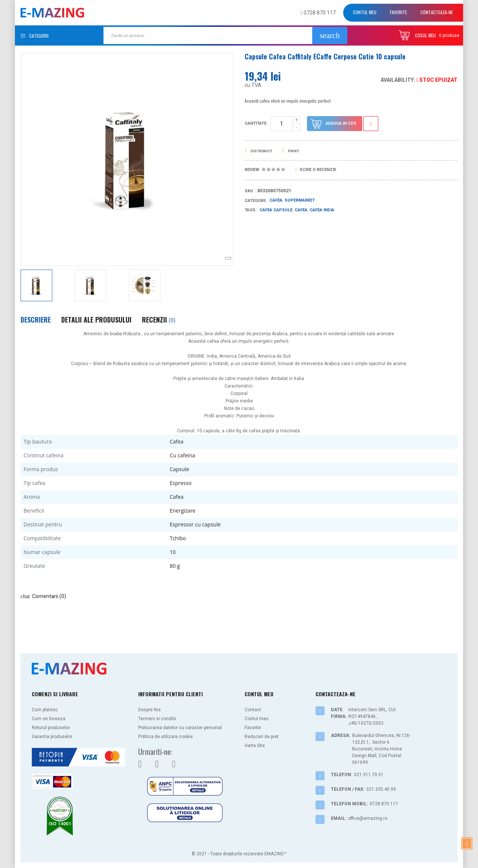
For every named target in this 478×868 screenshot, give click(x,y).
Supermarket (300, 200)
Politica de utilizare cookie (165, 737)
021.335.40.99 (381, 789)
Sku (249, 191)
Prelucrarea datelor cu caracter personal (180, 728)
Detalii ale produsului (96, 320)
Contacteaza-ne (437, 12)
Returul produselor (51, 728)
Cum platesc (45, 710)
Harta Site (255, 746)
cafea (301, 210)
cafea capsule (276, 210)
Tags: (251, 210)
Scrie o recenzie (316, 170)
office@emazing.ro (368, 818)
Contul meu (365, 12)
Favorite (398, 12)
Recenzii (159, 320)
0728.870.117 (384, 804)
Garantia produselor (52, 737)
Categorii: (256, 201)
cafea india (322, 210)
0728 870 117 (318, 13)
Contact (253, 710)
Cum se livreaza (49, 719)
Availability (397, 80)
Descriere (36, 320)
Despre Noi (149, 710)
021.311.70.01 (369, 775)
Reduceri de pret (262, 737)
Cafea (276, 200)
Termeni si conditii (157, 719)
